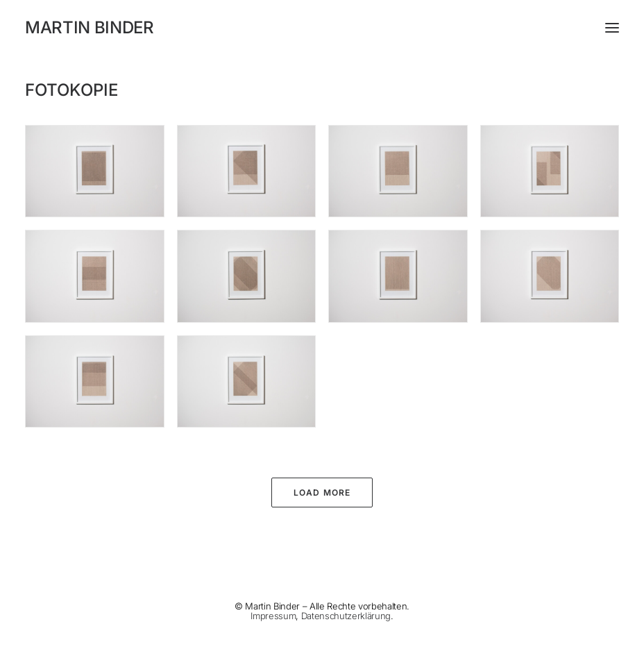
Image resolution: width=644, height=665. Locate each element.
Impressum (273, 616)
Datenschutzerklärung (346, 616)
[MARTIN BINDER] (322, 28)
